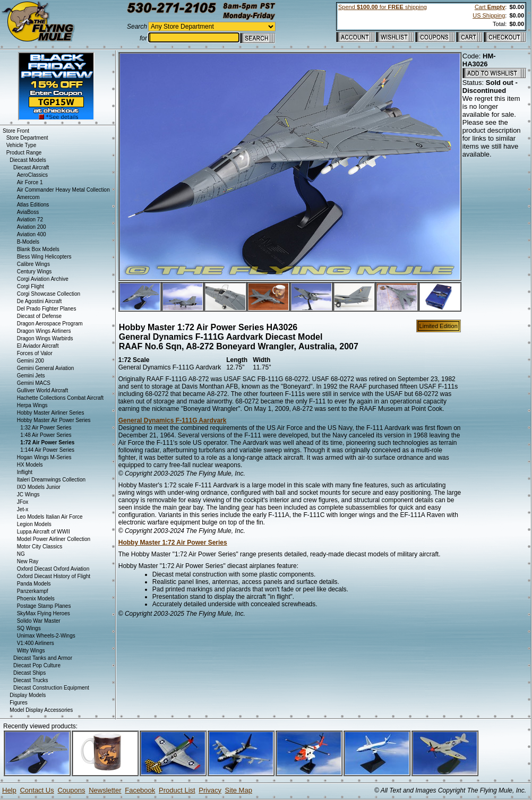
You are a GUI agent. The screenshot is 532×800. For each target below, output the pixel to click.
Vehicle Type (22, 145)
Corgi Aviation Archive (43, 279)
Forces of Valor (35, 353)
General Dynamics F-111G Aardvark (173, 420)
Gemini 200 (31, 361)
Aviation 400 (32, 234)
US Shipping (489, 15)
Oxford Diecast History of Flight (54, 576)
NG (21, 554)
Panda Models (34, 584)
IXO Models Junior (39, 487)
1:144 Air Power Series (47, 450)
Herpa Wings (32, 405)
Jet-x (23, 509)
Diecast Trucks (31, 680)
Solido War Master (39, 621)
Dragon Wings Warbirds (45, 338)
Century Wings (35, 272)
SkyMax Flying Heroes (44, 613)
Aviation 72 (30, 220)
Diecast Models (28, 160)
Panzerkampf (33, 591)
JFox (23, 502)
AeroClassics (32, 175)
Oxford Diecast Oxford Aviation (53, 569)
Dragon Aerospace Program (50, 324)
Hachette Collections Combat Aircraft (60, 398)
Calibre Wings (33, 264)
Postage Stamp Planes (44, 606)
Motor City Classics (40, 547)
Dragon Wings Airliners (44, 331)
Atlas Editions (33, 205)
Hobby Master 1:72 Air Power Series (173, 543)
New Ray (28, 561)
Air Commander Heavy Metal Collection (63, 190)
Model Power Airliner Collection (54, 539)
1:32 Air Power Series (46, 428)
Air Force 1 (30, 182)
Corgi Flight (31, 286)
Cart (490, 7)
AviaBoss (28, 212)
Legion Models (34, 524)
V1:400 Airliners (36, 643)
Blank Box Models (38, 249)
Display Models (28, 695)
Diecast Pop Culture (37, 665)
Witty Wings (31, 651)
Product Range (24, 153)
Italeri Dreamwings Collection (52, 480)
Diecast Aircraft (31, 167)
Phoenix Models (36, 599)
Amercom (28, 197)
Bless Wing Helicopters (44, 257)
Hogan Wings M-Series (44, 457)
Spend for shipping (383, 7)
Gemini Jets (31, 376)
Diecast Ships (29, 673)
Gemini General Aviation (46, 368)
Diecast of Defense (40, 316)
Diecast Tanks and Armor (43, 658)
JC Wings (28, 494)
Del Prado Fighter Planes (47, 309)
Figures (18, 703)
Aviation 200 (32, 227)
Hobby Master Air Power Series (54, 420)
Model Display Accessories (41, 710)
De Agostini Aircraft (39, 301)
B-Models (28, 242)
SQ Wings (29, 628)
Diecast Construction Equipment (51, 688)
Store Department (27, 138)
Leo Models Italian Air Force (50, 517)
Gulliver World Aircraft (43, 390)
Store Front (16, 131)
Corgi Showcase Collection (49, 294)
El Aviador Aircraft (38, 346)
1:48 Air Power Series (46, 435)
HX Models (30, 465)
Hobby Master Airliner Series (51, 413)
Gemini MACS (34, 383)
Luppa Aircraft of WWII (44, 532)
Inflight (25, 472)
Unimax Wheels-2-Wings (46, 636)
